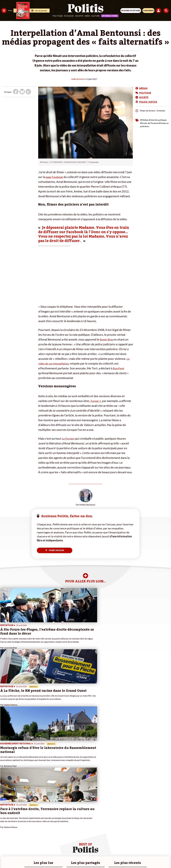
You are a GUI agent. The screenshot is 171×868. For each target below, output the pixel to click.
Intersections (110, 16)
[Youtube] (67, 859)
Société (79, 16)
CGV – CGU (86, 849)
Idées (87, 16)
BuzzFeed (119, 368)
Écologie (69, 16)
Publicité (127, 849)
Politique (58, 16)
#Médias (144, 120)
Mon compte (28, 825)
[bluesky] (59, 859)
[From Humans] (84, 859)
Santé (14, 814)
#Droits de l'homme (149, 123)
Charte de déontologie (67, 849)
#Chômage (48, 817)
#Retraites (48, 814)
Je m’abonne (28, 814)
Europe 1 (97, 401)
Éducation (15, 811)
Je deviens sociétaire (31, 811)
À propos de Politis (30, 822)
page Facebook (56, 177)
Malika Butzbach (78, 79)
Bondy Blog (107, 339)
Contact (30, 849)
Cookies (139, 849)
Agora (4, 806)
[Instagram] (76, 859)
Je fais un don (28, 808)
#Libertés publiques (158, 120)
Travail (14, 806)
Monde (4, 822)
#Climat (47, 806)
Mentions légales (45, 849)
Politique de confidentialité (107, 849)
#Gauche (47, 811)
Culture (95, 16)
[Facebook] (51, 859)
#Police (47, 808)
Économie (15, 808)
